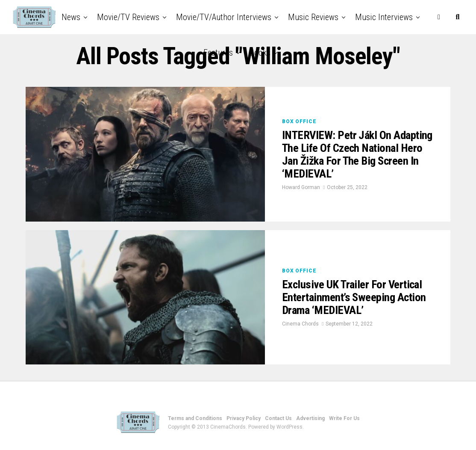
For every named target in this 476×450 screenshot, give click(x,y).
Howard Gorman (301, 189)
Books (260, 53)
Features (218, 53)
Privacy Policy (244, 418)
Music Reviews (313, 17)
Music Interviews (384, 17)
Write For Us (344, 418)
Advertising (310, 418)
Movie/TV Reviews (128, 17)
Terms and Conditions (195, 418)
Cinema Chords (300, 325)
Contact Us (278, 418)
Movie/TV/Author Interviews (224, 17)
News (71, 17)
